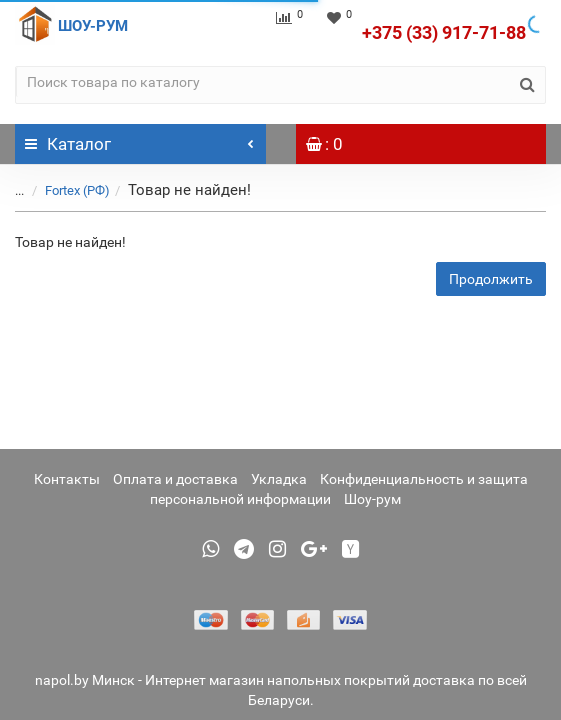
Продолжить (491, 279)
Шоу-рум (372, 499)
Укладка (279, 479)
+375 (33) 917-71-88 (444, 32)
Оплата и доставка (175, 479)
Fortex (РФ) (77, 190)
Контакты (67, 479)
